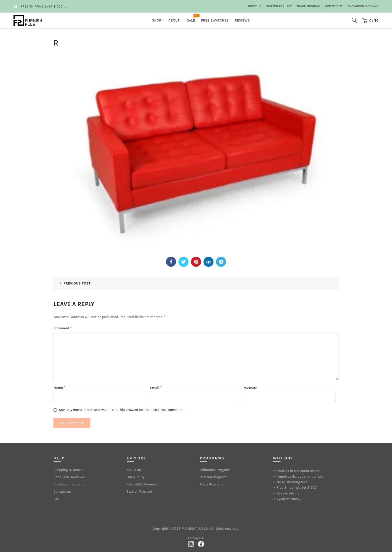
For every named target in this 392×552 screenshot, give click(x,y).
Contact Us (334, 6)
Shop (157, 20)
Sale (192, 18)
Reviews (242, 20)
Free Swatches (215, 20)
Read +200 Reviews (69, 477)
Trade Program (308, 6)
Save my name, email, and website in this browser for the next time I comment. (121, 410)
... (66, 6)
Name (59, 387)
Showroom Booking (363, 6)
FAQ (56, 499)
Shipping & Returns (69, 470)
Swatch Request (279, 6)
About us (254, 6)
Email (156, 387)
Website (250, 388)
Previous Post (77, 283)
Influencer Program (215, 470)
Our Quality (136, 477)
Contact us (62, 492)
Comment (63, 328)
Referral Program (213, 477)
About (174, 20)
